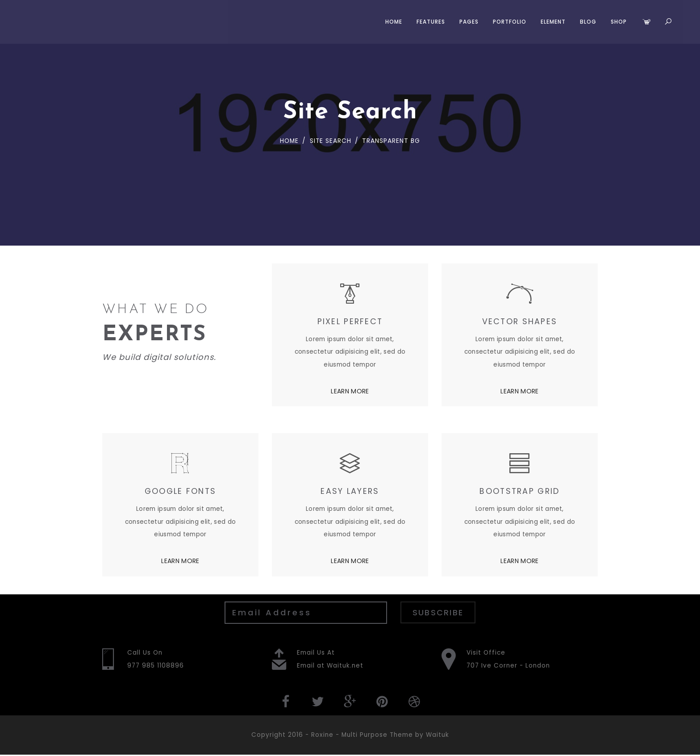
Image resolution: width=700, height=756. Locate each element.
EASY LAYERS (350, 491)
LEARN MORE (350, 391)
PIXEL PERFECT (350, 321)
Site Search (330, 141)
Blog (587, 22)
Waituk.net (345, 666)
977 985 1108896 (156, 666)
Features (429, 22)
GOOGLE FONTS (180, 491)
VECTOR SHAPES (520, 321)
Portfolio (508, 22)
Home (392, 22)
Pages (468, 22)
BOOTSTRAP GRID (520, 491)
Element (552, 22)
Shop (617, 22)
